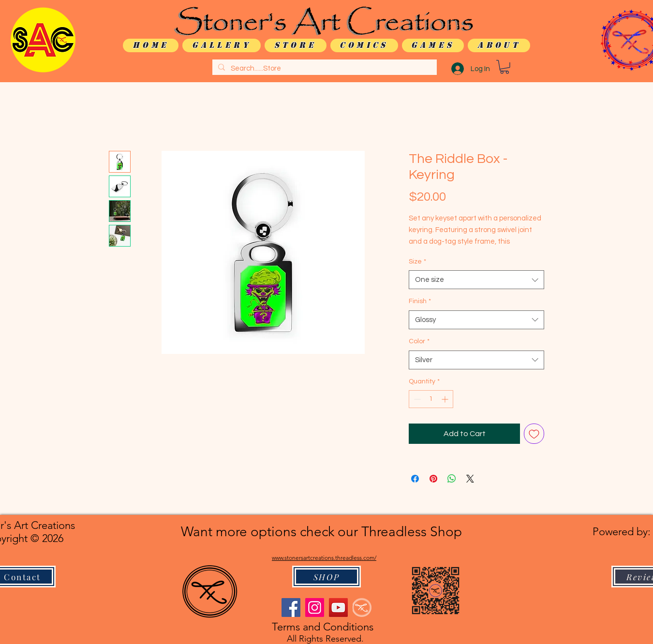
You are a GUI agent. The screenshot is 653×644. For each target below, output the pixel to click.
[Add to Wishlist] (534, 434)
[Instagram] (315, 607)
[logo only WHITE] (362, 607)
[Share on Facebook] (415, 479)
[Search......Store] (324, 68)
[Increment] (446, 399)
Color (419, 341)
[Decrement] (416, 399)
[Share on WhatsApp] (452, 479)
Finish (420, 301)
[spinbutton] (431, 399)
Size (417, 262)
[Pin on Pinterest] (433, 479)
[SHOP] (326, 577)
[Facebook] (291, 607)
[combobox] (476, 280)
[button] (505, 67)
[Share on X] (470, 479)
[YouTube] (338, 607)
